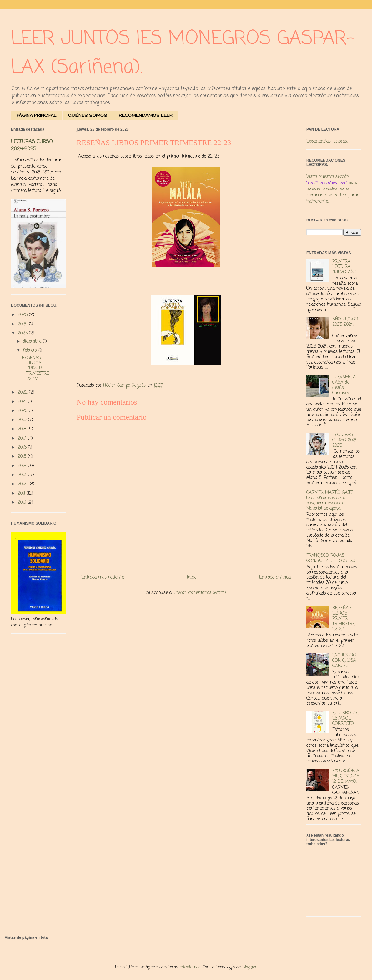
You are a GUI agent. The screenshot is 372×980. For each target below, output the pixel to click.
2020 (23, 411)
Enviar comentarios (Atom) (200, 593)
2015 (23, 457)
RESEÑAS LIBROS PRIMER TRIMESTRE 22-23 (35, 369)
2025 (23, 315)
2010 (23, 503)
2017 (23, 438)
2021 (23, 402)
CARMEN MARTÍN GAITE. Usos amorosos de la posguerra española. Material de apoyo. (330, 501)
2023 (23, 333)
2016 (23, 447)
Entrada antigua (275, 578)
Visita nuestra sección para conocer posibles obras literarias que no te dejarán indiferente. (333, 189)
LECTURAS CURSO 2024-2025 (32, 145)
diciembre (33, 342)
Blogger (250, 967)
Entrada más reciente (103, 578)
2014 (23, 466)
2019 (23, 420)
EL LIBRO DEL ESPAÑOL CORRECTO (347, 719)
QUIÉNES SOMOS (88, 115)
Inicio (192, 578)
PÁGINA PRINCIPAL (37, 115)
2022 (23, 392)
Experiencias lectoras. (327, 141)
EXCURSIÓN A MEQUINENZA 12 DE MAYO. (346, 776)
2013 (23, 475)
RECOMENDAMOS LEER (146, 115)
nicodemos (190, 967)
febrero (30, 351)
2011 (22, 493)
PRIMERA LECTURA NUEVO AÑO (344, 267)
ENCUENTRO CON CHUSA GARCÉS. (344, 661)
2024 (23, 324)
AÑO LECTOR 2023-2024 (345, 322)
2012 (23, 484)
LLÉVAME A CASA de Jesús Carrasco (344, 385)
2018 (23, 429)
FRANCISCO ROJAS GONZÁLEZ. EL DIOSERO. (331, 558)
